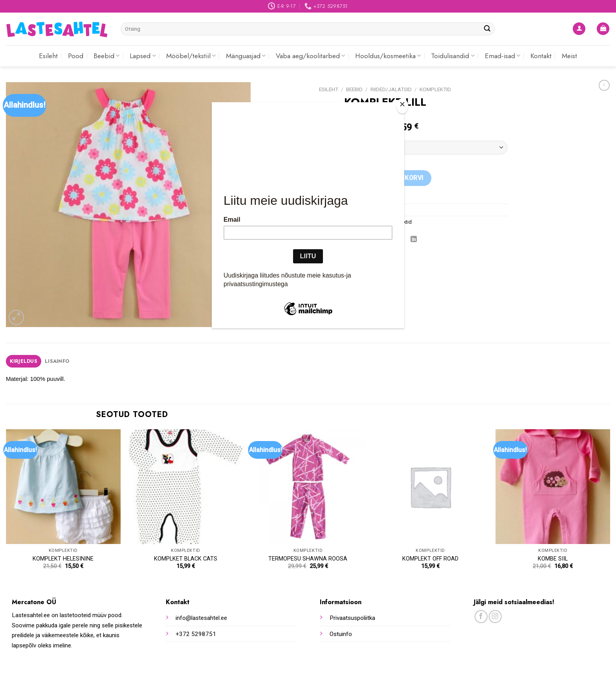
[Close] (402, 106)
